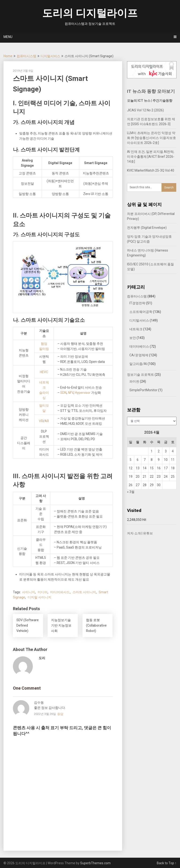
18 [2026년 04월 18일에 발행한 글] (173, 468)
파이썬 (134, 381)
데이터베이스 (139, 346)
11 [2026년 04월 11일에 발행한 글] (173, 460)
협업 (44, 344)
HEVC (44, 372)
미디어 (43, 592)
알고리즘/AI (138, 364)
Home (8, 56)
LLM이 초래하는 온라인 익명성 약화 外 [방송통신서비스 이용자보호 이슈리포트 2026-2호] (152, 138)
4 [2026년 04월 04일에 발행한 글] (173, 451)
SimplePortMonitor (143, 390)
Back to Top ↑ (167, 863)
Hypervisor (83, 393)
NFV (71, 393)
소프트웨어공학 (141, 312)
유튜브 (148, 533)
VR (41, 421)
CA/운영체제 (139, 355)
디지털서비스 (50, 56)
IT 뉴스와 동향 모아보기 (151, 91)
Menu (8, 37)
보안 (133, 338)
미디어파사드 (60, 592)
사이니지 (29, 592)
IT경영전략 (137, 303)
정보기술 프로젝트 (141, 375)
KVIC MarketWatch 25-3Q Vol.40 (151, 170)
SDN (63, 393)
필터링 (44, 349)
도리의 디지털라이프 (90, 13)
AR (47, 421)
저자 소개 (134, 533)
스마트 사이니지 (84, 592)
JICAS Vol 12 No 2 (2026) (145, 110)
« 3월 (131, 492)
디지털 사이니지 (39, 597)
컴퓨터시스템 (26, 56)
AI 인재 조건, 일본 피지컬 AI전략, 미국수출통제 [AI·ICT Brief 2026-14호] (151, 157)
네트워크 (136, 329)
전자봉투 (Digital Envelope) (147, 228)
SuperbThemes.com (95, 863)
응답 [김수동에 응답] (60, 714)
